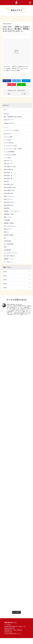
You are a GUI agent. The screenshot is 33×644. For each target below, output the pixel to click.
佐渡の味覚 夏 (8, 176)
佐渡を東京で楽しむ (9, 202)
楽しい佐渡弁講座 (9, 244)
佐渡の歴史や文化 (9, 184)
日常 (5, 238)
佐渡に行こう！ (8, 229)
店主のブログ (8, 134)
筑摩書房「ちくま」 (9, 259)
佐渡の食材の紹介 (9, 193)
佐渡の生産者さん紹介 (10, 187)
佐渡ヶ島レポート (9, 164)
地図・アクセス (8, 217)
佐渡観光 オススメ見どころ (12, 211)
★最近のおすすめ (9, 123)
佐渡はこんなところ (9, 196)
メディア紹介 (7, 158)
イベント (7, 127)
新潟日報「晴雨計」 (9, 235)
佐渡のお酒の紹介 (9, 170)
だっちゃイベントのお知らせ (12, 130)
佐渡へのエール (8, 199)
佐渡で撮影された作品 (10, 167)
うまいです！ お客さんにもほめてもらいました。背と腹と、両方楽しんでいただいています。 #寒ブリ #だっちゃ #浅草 (16, 69)
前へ (10, 94)
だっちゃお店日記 (9, 143)
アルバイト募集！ (9, 137)
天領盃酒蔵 (7, 220)
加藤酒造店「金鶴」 (9, 214)
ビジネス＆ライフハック (10, 253)
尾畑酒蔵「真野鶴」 (9, 223)
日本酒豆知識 (7, 241)
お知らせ (7, 114)
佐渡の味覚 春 (8, 178)
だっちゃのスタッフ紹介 (10, 146)
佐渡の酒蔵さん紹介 (9, 190)
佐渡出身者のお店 (9, 205)
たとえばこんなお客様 (10, 155)
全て (5, 110)
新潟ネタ (6, 232)
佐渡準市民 (7, 208)
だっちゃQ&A (8, 140)
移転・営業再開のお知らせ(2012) (13, 117)
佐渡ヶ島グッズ (8, 161)
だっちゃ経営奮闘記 (9, 152)
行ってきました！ (9, 262)
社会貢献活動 (7, 250)
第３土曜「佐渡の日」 (10, 256)
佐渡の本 (6, 181)
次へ (23, 94)
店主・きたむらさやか (10, 226)
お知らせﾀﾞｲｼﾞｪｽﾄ (9, 120)
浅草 (5, 247)
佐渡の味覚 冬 (8, 173)
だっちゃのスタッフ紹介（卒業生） (13, 149)
